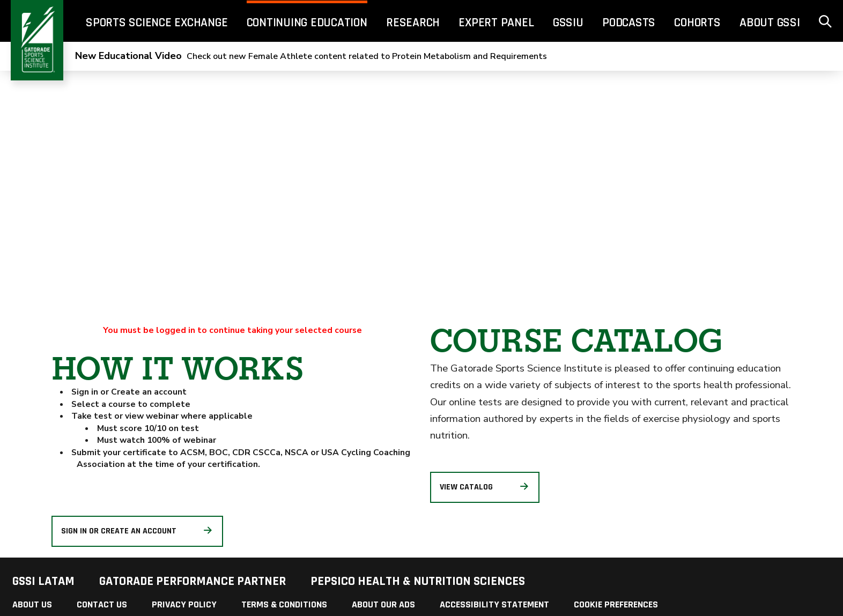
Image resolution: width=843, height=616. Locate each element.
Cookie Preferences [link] (616, 604)
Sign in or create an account (138, 531)
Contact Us (102, 604)
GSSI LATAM (43, 581)
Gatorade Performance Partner (193, 581)
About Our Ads (383, 604)
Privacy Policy (184, 604)
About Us (32, 604)
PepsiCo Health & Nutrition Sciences (418, 581)
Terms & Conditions (284, 604)
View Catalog (485, 487)
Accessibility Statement (494, 604)
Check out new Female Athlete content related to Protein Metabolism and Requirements (311, 56)
